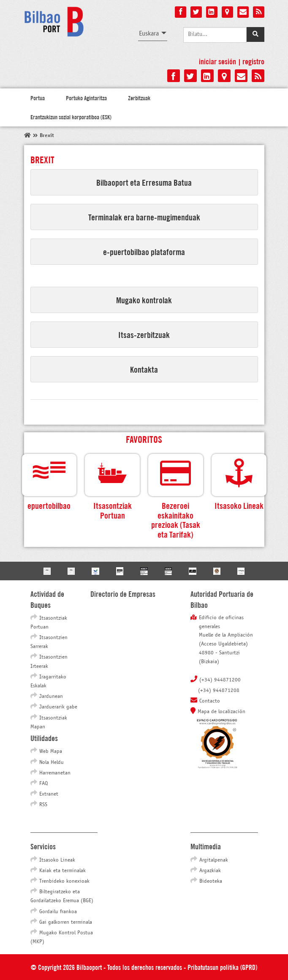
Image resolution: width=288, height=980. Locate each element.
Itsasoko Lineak (57, 860)
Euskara (149, 34)
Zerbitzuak (139, 98)
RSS (43, 805)
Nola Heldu (52, 763)
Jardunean (51, 697)
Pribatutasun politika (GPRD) (222, 967)
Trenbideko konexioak (64, 881)
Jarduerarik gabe (58, 707)
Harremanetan (55, 773)
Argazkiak (210, 871)
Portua (38, 98)
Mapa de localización (221, 712)
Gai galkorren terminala (66, 922)
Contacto (210, 701)
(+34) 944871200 (220, 680)
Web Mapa (51, 752)
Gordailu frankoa (58, 912)
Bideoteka (211, 881)
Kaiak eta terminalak (62, 871)
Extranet (49, 794)
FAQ (43, 784)
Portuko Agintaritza (86, 98)
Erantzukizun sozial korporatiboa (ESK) (71, 117)
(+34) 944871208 (219, 691)
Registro (253, 61)
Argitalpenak (214, 860)
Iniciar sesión (217, 61)
